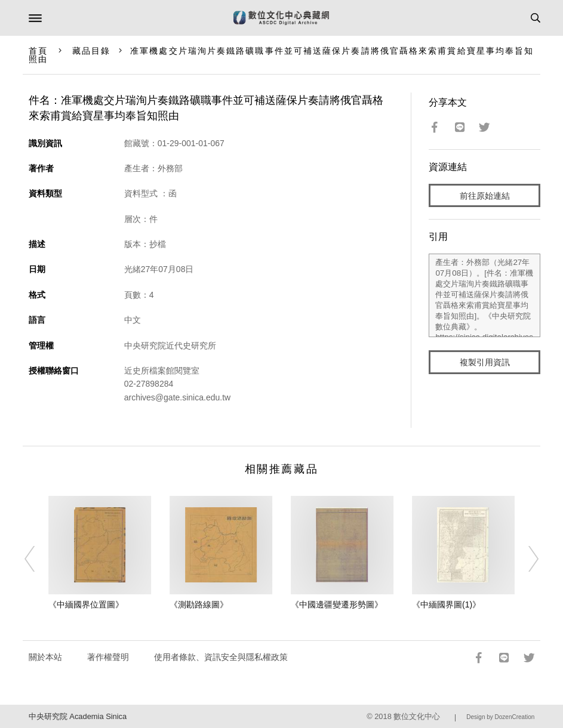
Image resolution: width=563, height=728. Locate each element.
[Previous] (37, 559)
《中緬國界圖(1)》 (446, 604)
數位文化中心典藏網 (281, 18)
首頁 (38, 51)
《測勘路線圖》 (199, 604)
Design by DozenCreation (500, 717)
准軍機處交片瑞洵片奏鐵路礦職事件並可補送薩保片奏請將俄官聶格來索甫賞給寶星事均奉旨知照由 (281, 55)
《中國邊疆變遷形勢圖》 (337, 604)
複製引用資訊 (485, 362)
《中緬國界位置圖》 (86, 604)
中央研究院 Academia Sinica (78, 716)
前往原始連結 (485, 196)
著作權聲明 (108, 657)
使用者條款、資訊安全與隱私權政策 (221, 657)
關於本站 (45, 657)
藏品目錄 (91, 51)
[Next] (526, 559)
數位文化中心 (417, 716)
